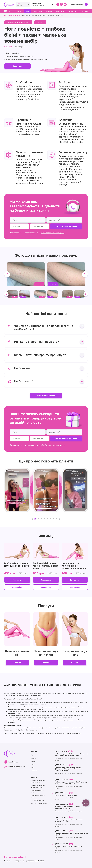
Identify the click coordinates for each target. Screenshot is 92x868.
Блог (32, 764)
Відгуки (33, 755)
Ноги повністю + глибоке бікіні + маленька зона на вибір (74, 566)
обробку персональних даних (53, 233)
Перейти (17, 663)
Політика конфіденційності (15, 857)
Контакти (84, 11)
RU (9, 11)
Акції (27, 11)
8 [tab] (57, 519)
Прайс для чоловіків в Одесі (38, 796)
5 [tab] (48, 519)
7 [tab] (54, 519)
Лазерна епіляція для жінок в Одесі (38, 781)
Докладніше (17, 587)
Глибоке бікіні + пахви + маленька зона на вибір (17, 565)
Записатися (17, 66)
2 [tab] (38, 519)
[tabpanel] (17, 490)
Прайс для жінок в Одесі (37, 791)
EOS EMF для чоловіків (38, 803)
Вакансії (33, 761)
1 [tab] (35, 519)
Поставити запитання (46, 395)
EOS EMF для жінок (37, 800)
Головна (18, 11)
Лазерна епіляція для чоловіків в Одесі (38, 786)
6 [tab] (51, 519)
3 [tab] (41, 519)
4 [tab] (44, 519)
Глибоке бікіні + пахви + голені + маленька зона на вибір (46, 566)
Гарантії (33, 758)
